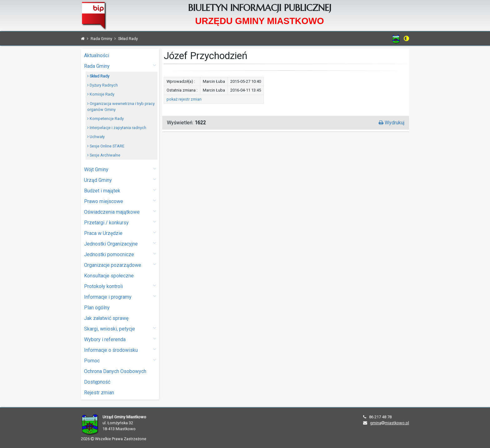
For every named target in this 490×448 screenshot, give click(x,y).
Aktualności (97, 55)
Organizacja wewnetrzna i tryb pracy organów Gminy (121, 107)
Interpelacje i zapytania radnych (117, 128)
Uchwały (96, 137)
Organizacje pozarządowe (120, 265)
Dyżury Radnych (102, 85)
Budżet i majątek (120, 190)
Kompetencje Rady (105, 119)
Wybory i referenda (120, 339)
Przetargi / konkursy (120, 222)
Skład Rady (98, 76)
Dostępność (97, 382)
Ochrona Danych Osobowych (115, 371)
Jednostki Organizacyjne (120, 244)
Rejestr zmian (99, 393)
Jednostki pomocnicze (120, 254)
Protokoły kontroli (120, 286)
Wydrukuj (392, 123)
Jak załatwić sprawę (106, 318)
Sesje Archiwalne (104, 155)
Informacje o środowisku (120, 350)
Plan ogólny (97, 308)
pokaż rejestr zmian (184, 99)
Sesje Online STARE (106, 146)
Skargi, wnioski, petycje (120, 329)
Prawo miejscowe (120, 201)
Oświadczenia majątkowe (120, 212)
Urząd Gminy (120, 180)
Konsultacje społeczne (109, 276)
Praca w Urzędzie (120, 233)
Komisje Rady (101, 94)
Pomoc (120, 360)
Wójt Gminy (120, 169)
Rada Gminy (120, 66)
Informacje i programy (120, 297)
